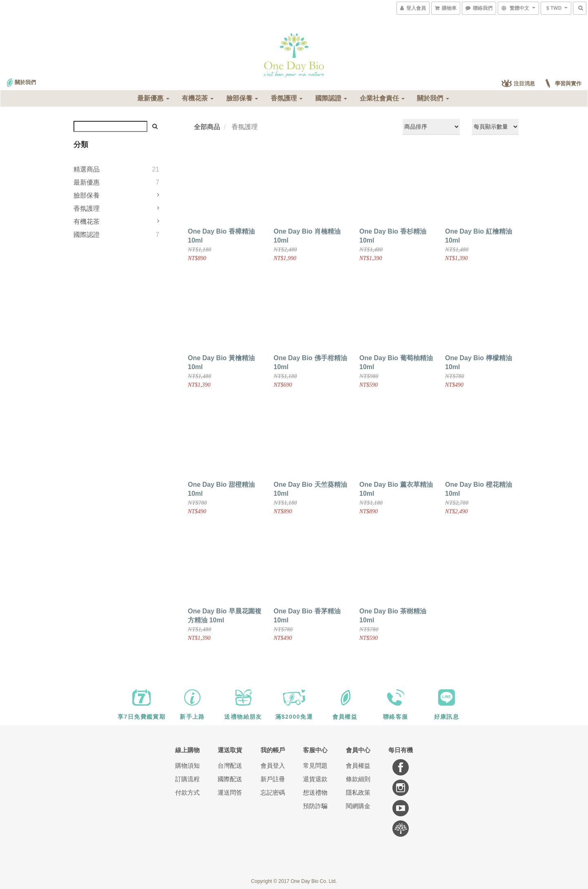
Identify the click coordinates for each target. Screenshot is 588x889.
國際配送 (230, 779)
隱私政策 (358, 792)
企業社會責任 (382, 98)
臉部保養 (242, 98)
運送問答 (230, 792)
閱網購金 (358, 806)
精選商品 (87, 169)
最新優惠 (153, 98)
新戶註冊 (273, 779)
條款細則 (358, 779)
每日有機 (401, 750)
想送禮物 (315, 792)
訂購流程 (187, 779)
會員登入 (273, 765)
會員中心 (358, 750)
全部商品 (207, 127)
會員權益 (358, 765)
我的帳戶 (273, 750)
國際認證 (331, 98)
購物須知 (187, 765)
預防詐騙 (315, 806)
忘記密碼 (273, 792)
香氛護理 (287, 98)
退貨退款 (315, 779)
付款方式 (187, 792)
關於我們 (433, 98)
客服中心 (315, 750)
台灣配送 (230, 765)
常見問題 (315, 765)
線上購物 (187, 750)
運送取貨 (230, 750)
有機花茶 (198, 98)
